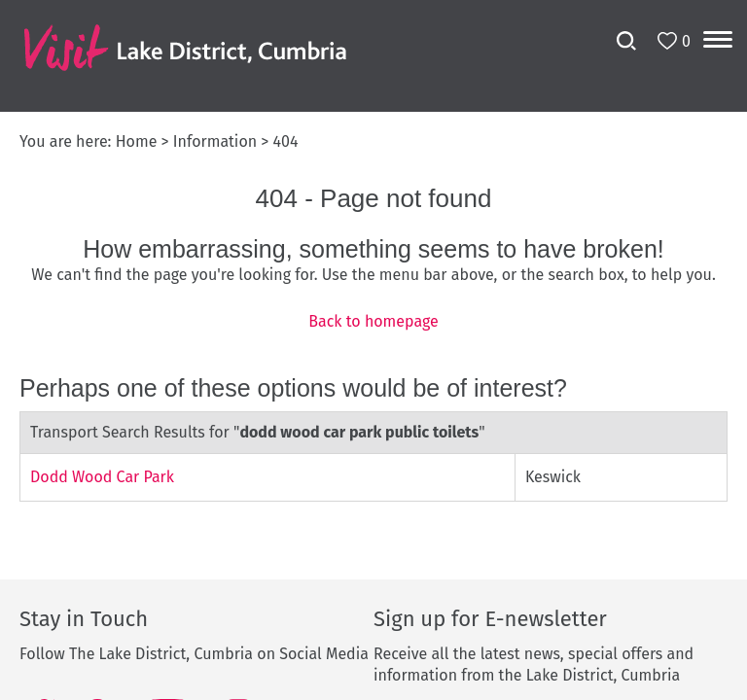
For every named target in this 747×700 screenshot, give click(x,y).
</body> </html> (373, 350)
